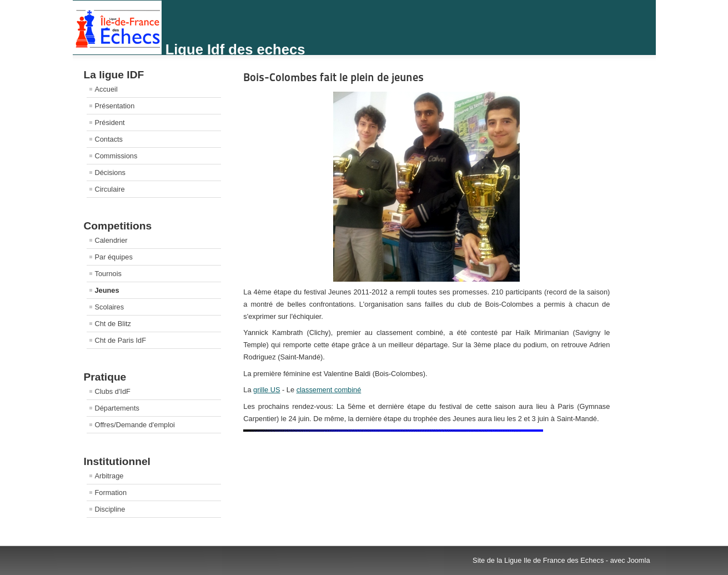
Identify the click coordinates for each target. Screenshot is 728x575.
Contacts (109, 139)
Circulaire (110, 189)
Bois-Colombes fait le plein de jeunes (333, 77)
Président (110, 122)
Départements (117, 408)
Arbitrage (109, 476)
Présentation (115, 106)
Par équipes (114, 257)
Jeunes (107, 290)
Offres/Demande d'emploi (135, 425)
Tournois (108, 274)
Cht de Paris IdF (121, 340)
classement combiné (329, 390)
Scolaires (110, 307)
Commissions (116, 156)
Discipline (110, 509)
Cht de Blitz (113, 324)
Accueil (106, 89)
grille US (267, 390)
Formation (111, 492)
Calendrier (111, 240)
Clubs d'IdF (113, 391)
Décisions (110, 172)
